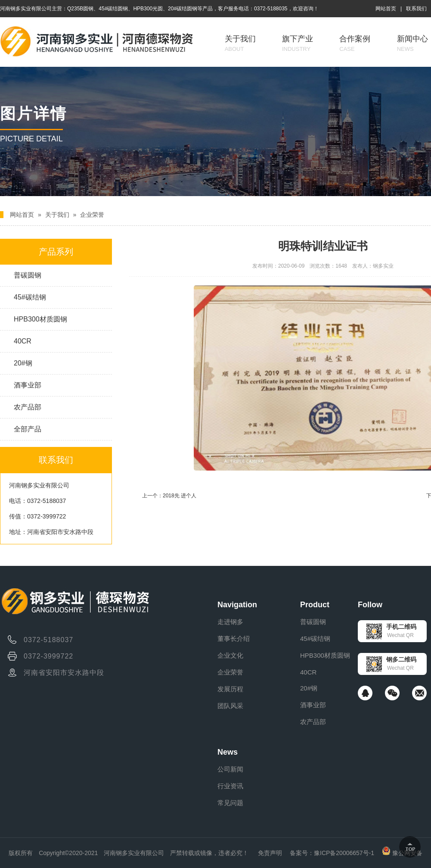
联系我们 (416, 9)
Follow (370, 605)
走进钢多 (230, 622)
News (228, 752)
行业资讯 (230, 786)
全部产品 (28, 429)
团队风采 (230, 706)
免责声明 (270, 853)
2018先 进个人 (180, 496)
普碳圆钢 (28, 275)
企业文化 (230, 655)
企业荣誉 (92, 215)
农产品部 (28, 407)
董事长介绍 (234, 639)
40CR (23, 341)
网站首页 (386, 9)
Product (315, 605)
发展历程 (230, 689)
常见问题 (230, 803)
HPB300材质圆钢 (40, 319)
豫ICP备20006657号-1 (344, 853)
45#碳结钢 (30, 297)
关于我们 (240, 43)
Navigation (237, 605)
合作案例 (355, 43)
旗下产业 (298, 43)
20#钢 (23, 363)
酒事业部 (28, 385)
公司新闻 (230, 769)
